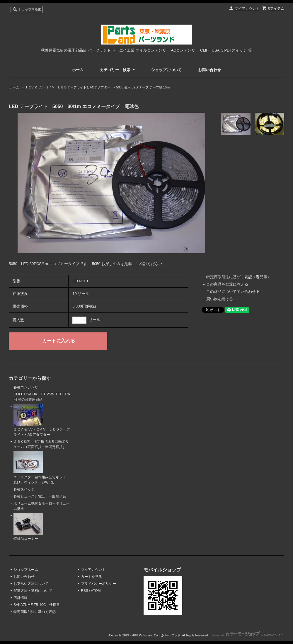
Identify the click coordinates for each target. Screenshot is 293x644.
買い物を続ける (220, 299)
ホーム (78, 70)
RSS (85, 591)
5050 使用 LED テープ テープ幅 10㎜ (143, 87)
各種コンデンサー (28, 387)
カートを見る (91, 577)
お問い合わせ (209, 70)
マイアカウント (247, 8)
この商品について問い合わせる (233, 292)
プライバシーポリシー (98, 584)
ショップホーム (26, 570)
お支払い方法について (31, 584)
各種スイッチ (24, 489)
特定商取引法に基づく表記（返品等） (239, 277)
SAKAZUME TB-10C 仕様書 (37, 605)
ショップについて (166, 70)
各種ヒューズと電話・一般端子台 (40, 496)
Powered (248, 635)
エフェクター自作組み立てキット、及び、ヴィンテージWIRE (42, 468)
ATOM (96, 591)
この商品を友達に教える (227, 284)
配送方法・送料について (33, 591)
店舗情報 (21, 598)
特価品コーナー (28, 527)
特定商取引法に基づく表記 (35, 612)
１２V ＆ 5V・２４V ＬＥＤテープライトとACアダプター (68, 87)
